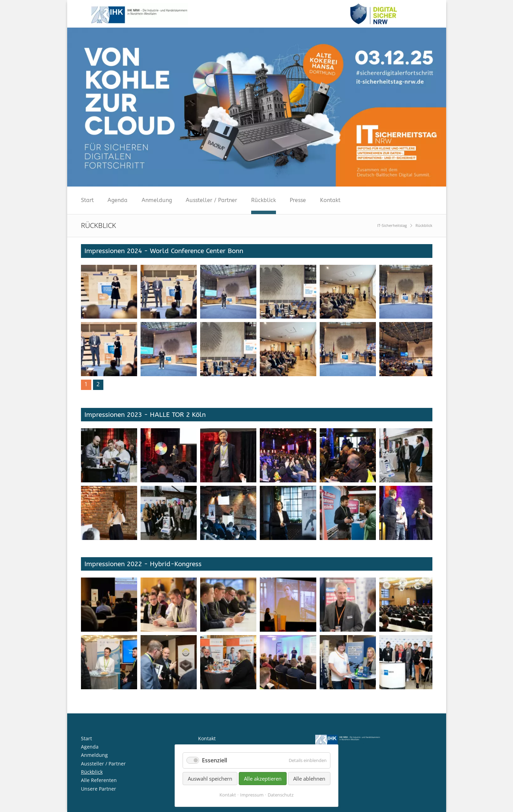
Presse (298, 200)
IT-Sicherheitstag (392, 225)
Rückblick (264, 200)
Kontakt (330, 200)
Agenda (117, 200)
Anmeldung (157, 200)
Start (87, 200)
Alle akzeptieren (263, 779)
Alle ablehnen (309, 779)
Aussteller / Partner (211, 200)
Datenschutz (281, 795)
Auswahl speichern (210, 779)
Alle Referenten (99, 780)
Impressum (252, 795)
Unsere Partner (99, 789)
